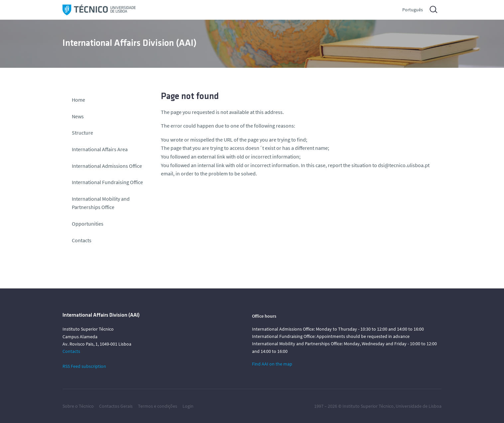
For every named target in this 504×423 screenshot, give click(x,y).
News (78, 116)
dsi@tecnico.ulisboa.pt (404, 165)
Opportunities (88, 224)
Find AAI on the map (272, 364)
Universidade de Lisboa (419, 406)
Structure (82, 133)
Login (188, 406)
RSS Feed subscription (84, 366)
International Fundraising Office (107, 182)
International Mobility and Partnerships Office (101, 203)
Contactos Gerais (116, 406)
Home (78, 100)
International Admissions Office (107, 166)
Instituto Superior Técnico (368, 406)
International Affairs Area (100, 149)
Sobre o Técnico (78, 406)
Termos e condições (158, 406)
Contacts (82, 240)
